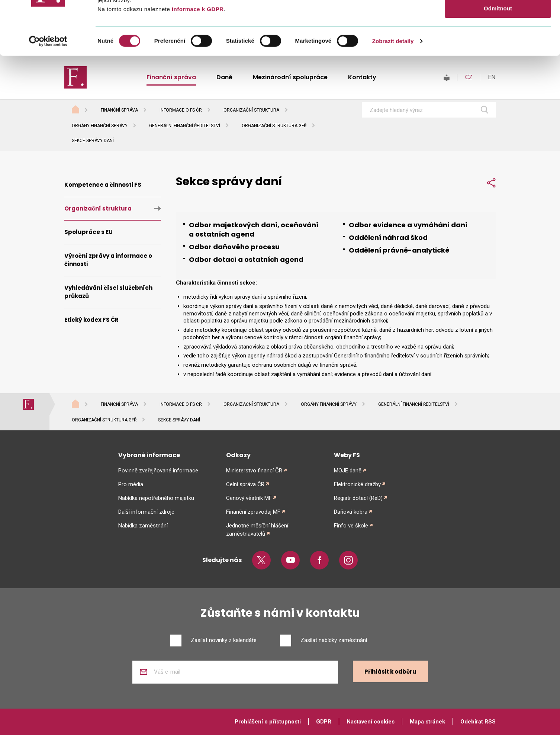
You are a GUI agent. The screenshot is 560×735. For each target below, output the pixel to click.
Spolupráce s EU (88, 232)
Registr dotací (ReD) (358, 498)
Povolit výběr (498, 40)
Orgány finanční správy (100, 126)
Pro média (131, 484)
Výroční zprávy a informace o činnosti (108, 260)
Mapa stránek (427, 722)
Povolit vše (498, 18)
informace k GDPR (197, 63)
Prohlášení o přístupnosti (268, 722)
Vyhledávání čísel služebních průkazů (108, 292)
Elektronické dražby (357, 484)
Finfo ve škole (351, 526)
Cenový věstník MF (249, 498)
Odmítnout (498, 62)
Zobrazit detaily (393, 95)
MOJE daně (348, 471)
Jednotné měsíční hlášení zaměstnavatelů (257, 530)
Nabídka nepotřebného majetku (156, 498)
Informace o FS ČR (181, 110)
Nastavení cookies (371, 722)
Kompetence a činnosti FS (103, 185)
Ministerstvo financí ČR (254, 471)
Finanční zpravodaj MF (253, 512)
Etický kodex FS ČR (91, 320)
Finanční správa (119, 110)
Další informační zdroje (146, 512)
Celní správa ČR (245, 484)
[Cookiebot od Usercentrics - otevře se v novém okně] (48, 95)
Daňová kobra (351, 512)
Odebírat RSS (478, 722)
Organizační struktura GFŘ (274, 126)
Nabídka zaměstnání (143, 526)
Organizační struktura (251, 110)
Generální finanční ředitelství (185, 126)
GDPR (324, 722)
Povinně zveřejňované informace (158, 471)
